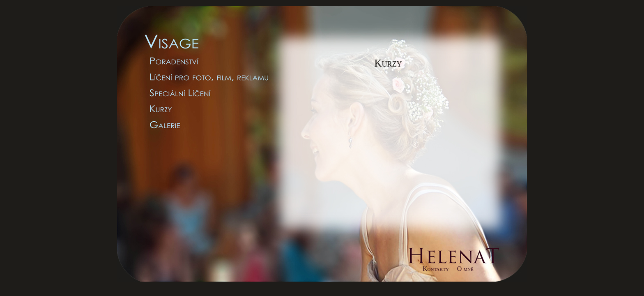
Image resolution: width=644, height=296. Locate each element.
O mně (465, 269)
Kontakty (436, 269)
